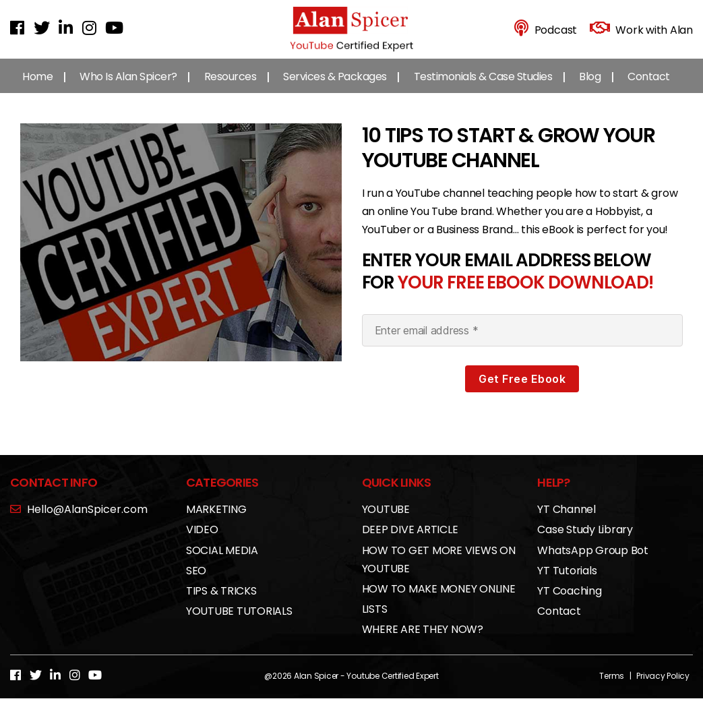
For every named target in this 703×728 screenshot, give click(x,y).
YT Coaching (569, 602)
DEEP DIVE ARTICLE (410, 541)
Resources (231, 87)
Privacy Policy (663, 687)
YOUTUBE (386, 521)
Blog (590, 87)
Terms (612, 687)
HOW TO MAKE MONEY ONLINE (439, 600)
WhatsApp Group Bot (593, 561)
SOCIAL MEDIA (222, 561)
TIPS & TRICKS (221, 602)
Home (37, 87)
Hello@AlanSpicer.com (79, 521)
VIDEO (202, 541)
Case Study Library (585, 541)
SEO (196, 581)
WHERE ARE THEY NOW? (423, 641)
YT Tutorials (567, 581)
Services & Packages (335, 87)
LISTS (375, 620)
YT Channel (567, 521)
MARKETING (216, 521)
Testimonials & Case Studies (483, 87)
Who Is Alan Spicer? (128, 87)
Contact (649, 87)
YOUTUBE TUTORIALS (239, 623)
